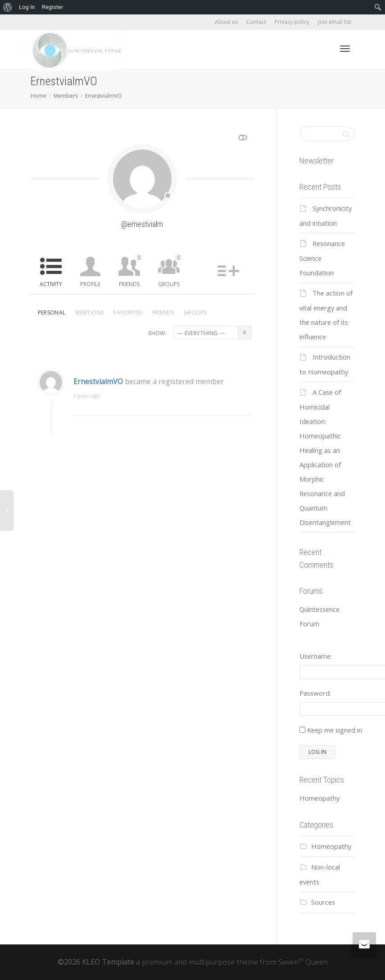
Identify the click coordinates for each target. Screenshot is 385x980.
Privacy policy (292, 22)
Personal (52, 312)
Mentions (89, 312)
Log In (27, 7)
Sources (323, 902)
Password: (315, 693)
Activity (51, 284)
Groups (171, 271)
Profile (90, 284)
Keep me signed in (335, 730)
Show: (157, 333)
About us (226, 22)
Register (53, 7)
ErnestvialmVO (98, 387)
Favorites (128, 312)
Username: (316, 656)
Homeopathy (319, 798)
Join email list (335, 22)
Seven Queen (303, 962)
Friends (131, 271)
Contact (256, 22)
